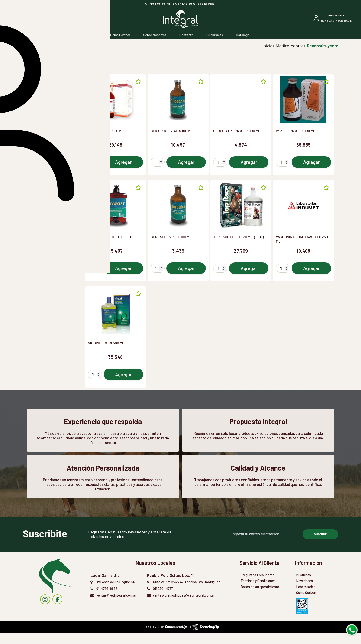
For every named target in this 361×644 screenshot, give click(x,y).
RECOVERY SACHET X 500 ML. (112, 237)
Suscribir (320, 545)
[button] (52, 95)
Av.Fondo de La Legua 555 (116, 593)
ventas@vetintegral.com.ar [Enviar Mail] (116, 606)
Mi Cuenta (303, 586)
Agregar (123, 162)
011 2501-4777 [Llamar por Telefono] (163, 600)
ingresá (326, 20)
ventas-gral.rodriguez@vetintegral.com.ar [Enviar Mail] (184, 606)
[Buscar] (51, 19)
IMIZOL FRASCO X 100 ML (296, 131)
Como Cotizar (120, 35)
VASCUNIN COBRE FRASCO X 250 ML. (302, 239)
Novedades (304, 592)
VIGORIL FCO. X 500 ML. (107, 343)
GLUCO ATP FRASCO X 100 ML (237, 131)
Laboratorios (306, 598)
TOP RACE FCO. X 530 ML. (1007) (239, 237)
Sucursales (215, 35)
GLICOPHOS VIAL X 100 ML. (172, 131)
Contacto (186, 35)
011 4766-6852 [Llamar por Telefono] (107, 600)
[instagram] (45, 611)
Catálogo (243, 35)
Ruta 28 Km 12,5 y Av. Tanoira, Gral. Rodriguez (187, 593)
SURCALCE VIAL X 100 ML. (171, 237)
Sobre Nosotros (155, 35)
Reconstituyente (322, 46)
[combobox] (52, 82)
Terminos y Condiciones (258, 592)
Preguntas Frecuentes (257, 586)
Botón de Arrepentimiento (260, 598)
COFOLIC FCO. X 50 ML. (106, 131)
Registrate (344, 20)
